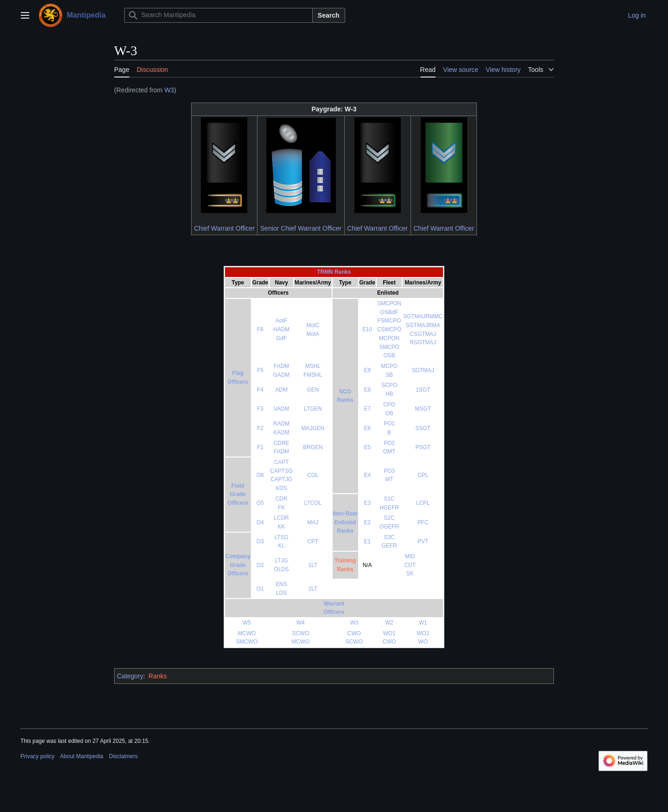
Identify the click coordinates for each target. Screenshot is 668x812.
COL (313, 475)
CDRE (282, 443)
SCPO (389, 385)
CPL (423, 475)
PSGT (423, 447)
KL (281, 546)
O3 (260, 541)
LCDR (281, 518)
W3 (169, 90)
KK (282, 527)
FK (281, 508)
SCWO (300, 633)
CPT (313, 541)
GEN (313, 390)
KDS (281, 488)
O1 (260, 589)
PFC (423, 522)
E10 (367, 329)
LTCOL (313, 503)
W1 (423, 623)
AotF (281, 321)
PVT (423, 541)
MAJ (313, 522)
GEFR (389, 546)
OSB (389, 355)
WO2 (423, 633)
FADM (281, 366)
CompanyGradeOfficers (238, 565)
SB (389, 375)
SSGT (423, 428)
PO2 (389, 443)
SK (410, 574)
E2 (368, 522)
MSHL (313, 366)
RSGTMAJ (423, 342)
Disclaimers (123, 756)
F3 (260, 409)
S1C (389, 499)
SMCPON (389, 303)
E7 (368, 409)
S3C (389, 537)
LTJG (282, 561)
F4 (260, 390)
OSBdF (389, 312)
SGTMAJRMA (423, 325)
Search (329, 15)
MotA (313, 334)
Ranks (158, 676)
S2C (389, 518)
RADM (281, 424)
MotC (313, 325)
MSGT (423, 409)
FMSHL (313, 375)
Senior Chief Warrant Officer (301, 228)
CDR (282, 499)
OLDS (281, 569)
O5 (260, 503)
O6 (260, 475)
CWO (354, 633)
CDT (410, 565)
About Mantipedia (81, 756)
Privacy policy (37, 756)
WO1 (389, 633)
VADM (281, 409)
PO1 (389, 424)
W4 (301, 623)
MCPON (389, 338)
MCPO (389, 366)
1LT (313, 565)
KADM (281, 432)
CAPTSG (281, 471)
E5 (368, 447)
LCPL (423, 503)
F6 (260, 329)
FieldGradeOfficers (238, 494)
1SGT (423, 390)
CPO (389, 405)
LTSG (282, 537)
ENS (281, 584)
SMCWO (247, 642)
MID (410, 556)
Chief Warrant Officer (224, 228)
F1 (260, 447)
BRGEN (313, 447)
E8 (368, 390)
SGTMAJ (423, 370)
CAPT (282, 462)
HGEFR (389, 508)
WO (423, 642)
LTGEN (313, 409)
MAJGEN (313, 428)
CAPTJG (281, 479)
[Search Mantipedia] (218, 15)
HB (389, 394)
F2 (260, 428)
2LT (313, 589)
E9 (368, 370)
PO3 (389, 471)
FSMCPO (389, 321)
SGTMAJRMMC (423, 316)
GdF (281, 338)
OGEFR (389, 527)
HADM (281, 329)
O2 (260, 565)
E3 (368, 503)
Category (130, 676)
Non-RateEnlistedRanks (345, 522)
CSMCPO (389, 329)
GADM (282, 375)
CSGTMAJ (423, 334)
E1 (368, 541)
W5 (247, 623)
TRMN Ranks (334, 272)
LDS (281, 593)
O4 (260, 522)
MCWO (247, 633)
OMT (389, 451)
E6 (368, 428)
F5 (260, 370)
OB (389, 413)
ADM (281, 390)
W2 (389, 623)
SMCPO (389, 347)
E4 (368, 475)
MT (389, 479)
